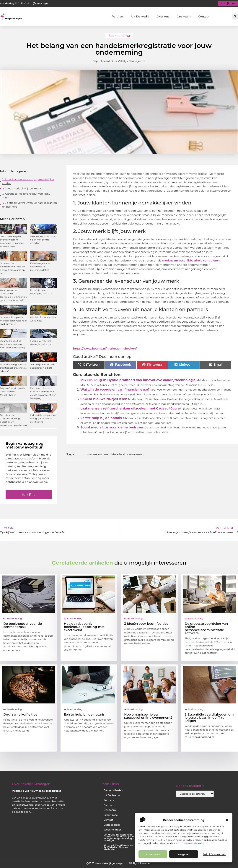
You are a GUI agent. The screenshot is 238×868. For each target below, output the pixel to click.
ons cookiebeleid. (194, 843)
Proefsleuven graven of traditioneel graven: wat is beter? (13, 368)
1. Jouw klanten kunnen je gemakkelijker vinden (28, 181)
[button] (227, 820)
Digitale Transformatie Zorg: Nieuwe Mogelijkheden (12, 392)
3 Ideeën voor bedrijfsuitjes (146, 624)
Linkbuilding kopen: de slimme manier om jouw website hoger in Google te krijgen (119, 838)
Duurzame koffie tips (20, 714)
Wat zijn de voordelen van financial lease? (115, 389)
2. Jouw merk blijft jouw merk (22, 188)
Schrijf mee (111, 815)
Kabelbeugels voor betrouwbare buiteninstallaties (40, 267)
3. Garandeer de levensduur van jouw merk (26, 196)
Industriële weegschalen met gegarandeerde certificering (44, 418)
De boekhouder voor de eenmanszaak (23, 625)
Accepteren (153, 854)
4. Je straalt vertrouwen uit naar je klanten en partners (30, 205)
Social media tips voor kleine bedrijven (112, 427)
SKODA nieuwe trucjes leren (104, 399)
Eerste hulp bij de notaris (101, 418)
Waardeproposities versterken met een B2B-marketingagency (13, 344)
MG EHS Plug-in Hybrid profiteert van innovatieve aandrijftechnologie (138, 380)
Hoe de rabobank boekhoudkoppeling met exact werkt (84, 627)
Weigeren (184, 854)
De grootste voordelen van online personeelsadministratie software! (206, 628)
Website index (113, 830)
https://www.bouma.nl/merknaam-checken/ (105, 348)
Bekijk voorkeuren (214, 854)
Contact (204, 16)
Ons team (184, 16)
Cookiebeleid (112, 825)
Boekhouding (119, 36)
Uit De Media (140, 16)
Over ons (163, 16)
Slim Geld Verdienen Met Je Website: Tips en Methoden (119, 847)
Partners (118, 16)
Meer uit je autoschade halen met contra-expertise (43, 240)
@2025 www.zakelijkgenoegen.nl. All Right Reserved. (119, 863)
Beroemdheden (113, 790)
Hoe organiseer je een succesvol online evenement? (148, 716)
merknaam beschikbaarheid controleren (191, 260)
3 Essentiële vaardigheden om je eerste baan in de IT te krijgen (209, 718)
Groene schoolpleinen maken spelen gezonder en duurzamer (13, 321)
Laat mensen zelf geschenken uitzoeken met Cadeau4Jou (129, 408)
